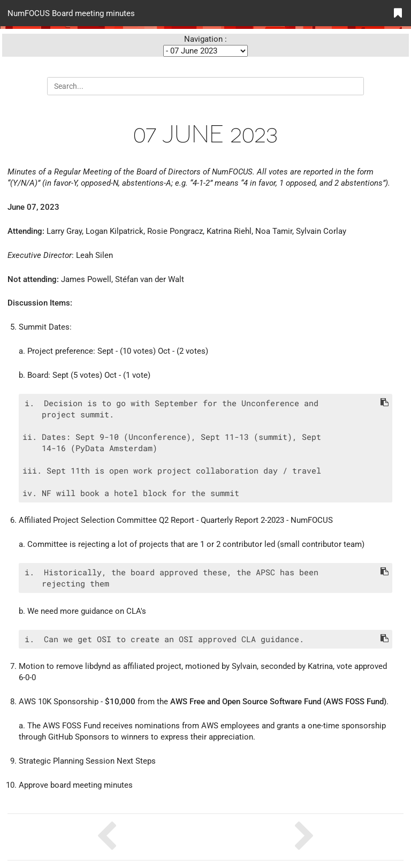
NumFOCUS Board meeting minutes (71, 13)
